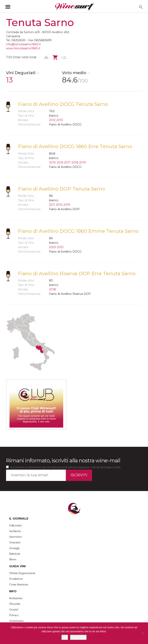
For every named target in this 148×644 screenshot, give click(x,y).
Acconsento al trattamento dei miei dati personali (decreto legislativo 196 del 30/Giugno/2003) (65, 467)
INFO (13, 591)
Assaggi (14, 548)
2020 (53, 247)
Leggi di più (78, 637)
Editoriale (16, 525)
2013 (60, 120)
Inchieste (15, 531)
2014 (59, 205)
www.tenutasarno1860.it (23, 48)
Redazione (16, 598)
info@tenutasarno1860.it (23, 44)
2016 (60, 162)
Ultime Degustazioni (22, 573)
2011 (52, 205)
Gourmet (15, 542)
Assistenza (16, 621)
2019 (82, 162)
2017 (67, 162)
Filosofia (15, 604)
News (13, 559)
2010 (52, 162)
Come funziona (19, 584)
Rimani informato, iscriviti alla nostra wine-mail (63, 461)
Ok (65, 637)
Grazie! (14, 609)
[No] (143, 633)
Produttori (16, 579)
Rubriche (15, 554)
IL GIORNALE (19, 519)
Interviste (16, 537)
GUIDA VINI (17, 566)
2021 (60, 247)
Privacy (14, 615)
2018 (75, 162)
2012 (52, 120)
